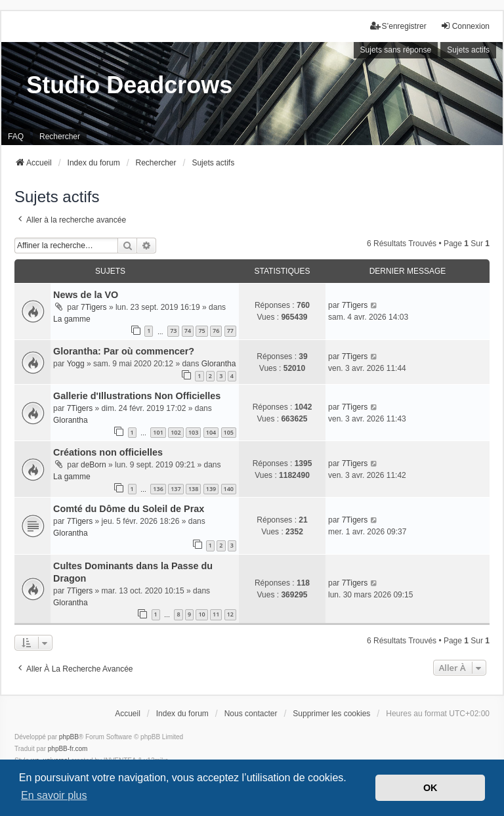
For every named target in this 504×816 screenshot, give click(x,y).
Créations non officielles (108, 452)
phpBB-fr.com (68, 749)
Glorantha (219, 364)
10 (201, 614)
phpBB (69, 737)
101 (158, 432)
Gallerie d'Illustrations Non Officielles (137, 396)
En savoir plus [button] (54, 795)
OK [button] (430, 788)
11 (216, 614)
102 (176, 432)
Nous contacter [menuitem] (251, 714)
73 (173, 331)
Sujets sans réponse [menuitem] (396, 50)
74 (188, 331)
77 (230, 331)
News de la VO (86, 295)
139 (211, 489)
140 (229, 489)
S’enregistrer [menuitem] (398, 26)
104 (211, 432)
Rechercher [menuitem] (60, 137)
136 (158, 489)
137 (176, 489)
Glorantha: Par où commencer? (124, 351)
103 (193, 432)
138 (193, 489)
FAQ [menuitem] (16, 137)
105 (229, 432)
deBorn (94, 465)
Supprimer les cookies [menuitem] (331, 714)
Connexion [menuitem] (465, 26)
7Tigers (94, 307)
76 (216, 331)
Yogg (76, 364)
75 (201, 331)
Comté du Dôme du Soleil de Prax (129, 509)
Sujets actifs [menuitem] (468, 50)
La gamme (72, 319)
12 (230, 614)
